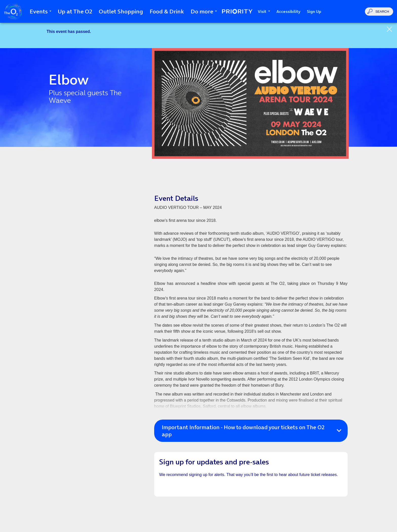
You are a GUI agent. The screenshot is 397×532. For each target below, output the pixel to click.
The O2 (13, 12)
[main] (198, 277)
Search (382, 12)
